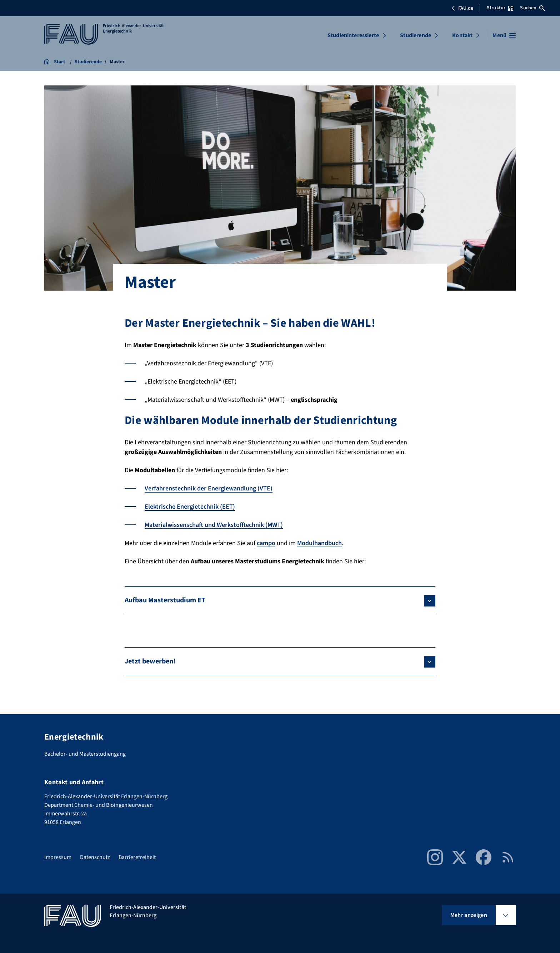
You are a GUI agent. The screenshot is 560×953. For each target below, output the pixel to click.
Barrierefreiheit (137, 857)
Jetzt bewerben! (150, 661)
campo (266, 543)
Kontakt (462, 35)
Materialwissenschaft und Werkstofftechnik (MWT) (214, 525)
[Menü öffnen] (504, 35)
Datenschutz (95, 857)
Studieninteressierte (353, 35)
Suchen (532, 8)
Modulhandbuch (319, 543)
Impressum (58, 857)
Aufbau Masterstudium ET (165, 600)
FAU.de (462, 8)
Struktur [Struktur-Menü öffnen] (500, 8)
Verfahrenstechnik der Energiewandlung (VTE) (209, 488)
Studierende (416, 35)
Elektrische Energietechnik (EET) (190, 507)
